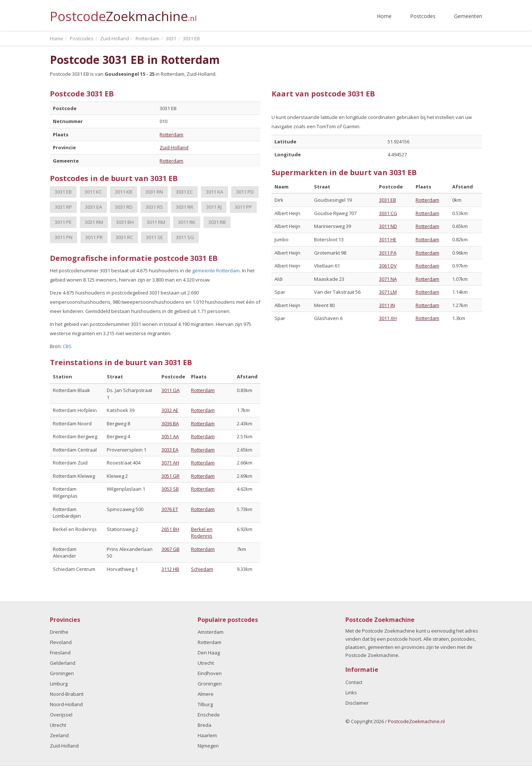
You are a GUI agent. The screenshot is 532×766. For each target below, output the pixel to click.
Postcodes (423, 16)
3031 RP (63, 207)
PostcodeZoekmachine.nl (416, 721)
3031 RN (154, 192)
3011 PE (63, 222)
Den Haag (209, 653)
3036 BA (170, 423)
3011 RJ (214, 207)
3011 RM (156, 222)
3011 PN (64, 237)
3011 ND (388, 226)
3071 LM (388, 292)
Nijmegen (208, 746)
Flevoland (61, 642)
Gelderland (63, 663)
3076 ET (170, 509)
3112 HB (170, 569)
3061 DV (388, 266)
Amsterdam (211, 632)
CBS (67, 346)
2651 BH (170, 529)
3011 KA (214, 192)
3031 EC (184, 192)
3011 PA (388, 253)
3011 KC (93, 192)
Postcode (123, 13)
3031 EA (93, 207)
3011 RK (187, 222)
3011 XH (388, 318)
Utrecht (58, 725)
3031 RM (94, 222)
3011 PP (243, 207)
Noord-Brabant (67, 694)
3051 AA (170, 436)
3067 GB (170, 549)
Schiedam (202, 569)
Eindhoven (210, 673)
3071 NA (388, 279)
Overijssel (61, 715)
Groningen (62, 673)
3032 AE (170, 410)
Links (351, 692)
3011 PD (245, 192)
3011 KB (124, 192)
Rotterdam (171, 135)
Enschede (209, 715)
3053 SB (170, 489)
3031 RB (217, 222)
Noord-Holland (66, 704)
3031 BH (125, 222)
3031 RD (124, 207)
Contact (354, 682)
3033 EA (170, 450)
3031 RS (154, 207)
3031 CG (388, 213)
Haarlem (207, 735)
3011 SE (154, 237)
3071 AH (170, 463)
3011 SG (185, 237)
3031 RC (124, 237)
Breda (204, 725)
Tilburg (205, 704)
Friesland (60, 653)
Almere (206, 694)
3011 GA (170, 390)
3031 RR (185, 207)
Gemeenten (468, 16)
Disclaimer (357, 703)
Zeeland (59, 735)
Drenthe (59, 632)
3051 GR (170, 476)
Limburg (59, 684)
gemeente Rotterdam (216, 270)
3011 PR (94, 237)
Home (384, 16)
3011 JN (387, 305)
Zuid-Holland (174, 147)
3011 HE (388, 239)
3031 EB (63, 192)
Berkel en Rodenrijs (202, 533)
